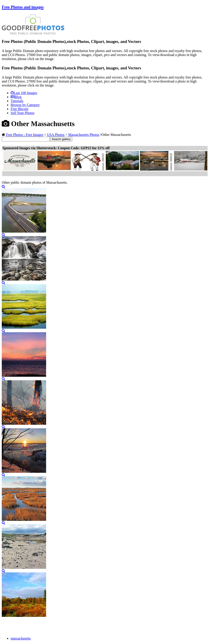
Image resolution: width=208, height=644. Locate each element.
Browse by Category (25, 105)
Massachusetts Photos (84, 135)
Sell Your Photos (23, 113)
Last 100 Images (24, 93)
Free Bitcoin (20, 109)
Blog (16, 97)
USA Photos (56, 135)
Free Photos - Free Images (25, 135)
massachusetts (21, 638)
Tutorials (17, 101)
